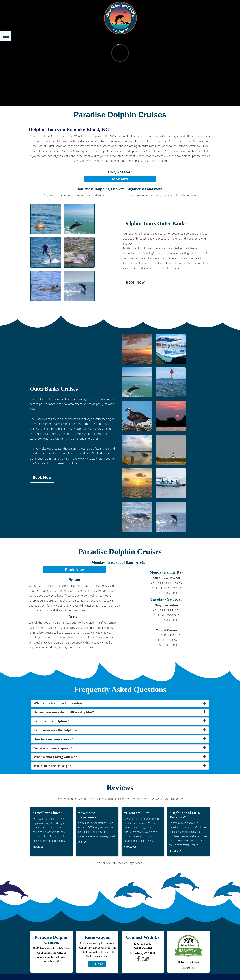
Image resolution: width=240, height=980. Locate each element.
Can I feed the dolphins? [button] (51, 721)
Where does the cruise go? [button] (52, 766)
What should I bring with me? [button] (55, 757)
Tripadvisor (135, 863)
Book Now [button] (120, 179)
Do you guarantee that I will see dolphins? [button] (64, 712)
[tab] (120, 703)
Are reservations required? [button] (53, 748)
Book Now (97, 964)
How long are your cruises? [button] (53, 739)
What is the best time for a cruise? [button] (58, 703)
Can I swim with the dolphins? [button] (55, 730)
